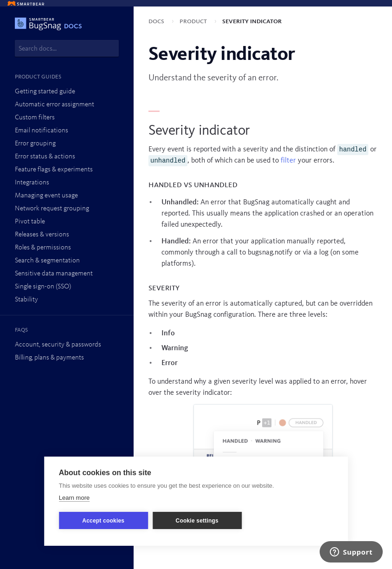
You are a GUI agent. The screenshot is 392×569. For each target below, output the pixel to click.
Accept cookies (103, 521)
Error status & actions (45, 157)
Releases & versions (42, 235)
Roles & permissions (43, 248)
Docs (157, 21)
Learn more (74, 498)
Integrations (32, 183)
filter (288, 161)
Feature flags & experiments (54, 170)
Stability (26, 300)
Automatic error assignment (55, 105)
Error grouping (35, 144)
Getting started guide (45, 92)
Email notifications (42, 131)
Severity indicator (252, 21)
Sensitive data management (54, 274)
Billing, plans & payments (49, 358)
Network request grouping (52, 209)
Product (194, 21)
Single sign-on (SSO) (43, 287)
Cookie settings (197, 521)
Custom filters (35, 118)
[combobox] (67, 48)
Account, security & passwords (58, 345)
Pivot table (30, 222)
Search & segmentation (47, 261)
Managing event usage (46, 196)
